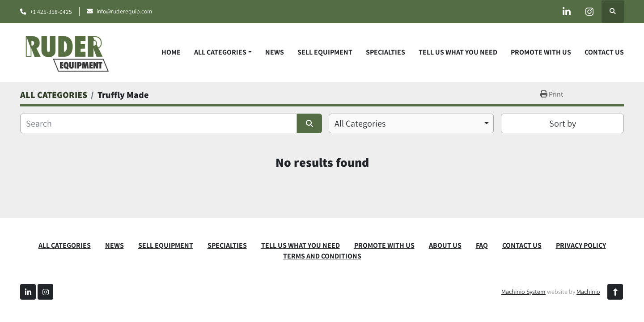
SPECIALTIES (386, 52)
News (275, 52)
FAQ (482, 245)
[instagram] (589, 12)
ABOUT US (445, 245)
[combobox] (411, 123)
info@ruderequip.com (124, 11)
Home (171, 52)
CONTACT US (604, 52)
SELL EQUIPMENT (325, 52)
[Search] (159, 123)
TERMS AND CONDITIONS (322, 256)
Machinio (588, 292)
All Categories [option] (360, 123)
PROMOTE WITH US (541, 52)
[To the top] (615, 292)
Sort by (563, 123)
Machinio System (523, 292)
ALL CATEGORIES (220, 52)
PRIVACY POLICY (581, 245)
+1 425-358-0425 (51, 12)
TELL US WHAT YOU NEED (458, 52)
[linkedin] (567, 12)
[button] (223, 52)
